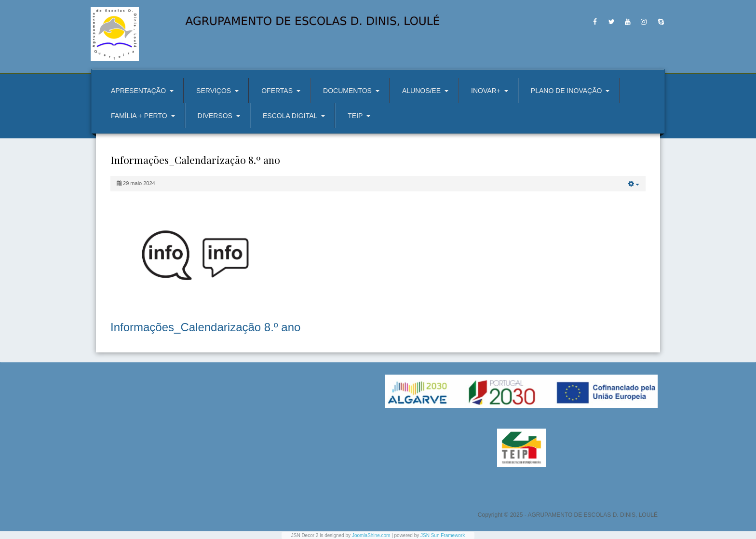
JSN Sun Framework (443, 535)
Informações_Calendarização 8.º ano (205, 327)
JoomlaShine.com (371, 535)
